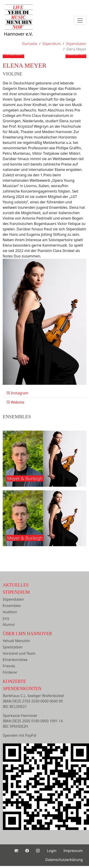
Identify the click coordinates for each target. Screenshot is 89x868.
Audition (10, 612)
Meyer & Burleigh (25, 478)
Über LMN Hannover (27, 634)
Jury (6, 618)
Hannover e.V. (18, 25)
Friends (9, 666)
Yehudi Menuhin (16, 641)
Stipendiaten (13, 599)
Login (52, 851)
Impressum (73, 851)
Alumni (9, 625)
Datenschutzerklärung (64, 860)
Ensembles (12, 606)
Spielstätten (13, 647)
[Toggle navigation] (80, 20)
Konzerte (14, 681)
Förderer (10, 672)
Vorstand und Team (19, 653)
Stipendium (16, 592)
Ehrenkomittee (15, 660)
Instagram (17, 393)
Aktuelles (16, 585)
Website (15, 402)
